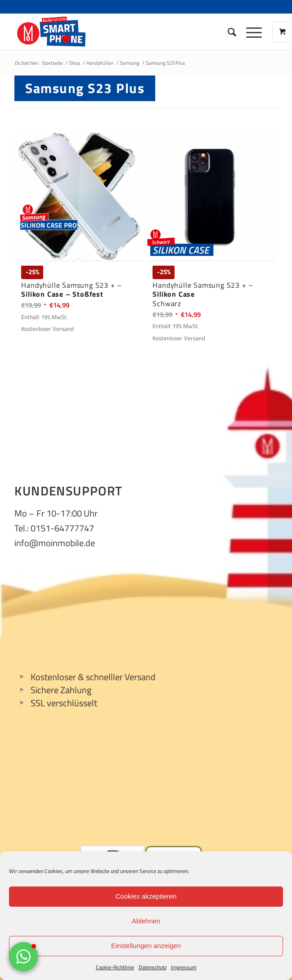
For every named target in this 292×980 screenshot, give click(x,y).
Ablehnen (146, 921)
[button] (23, 957)
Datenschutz (153, 967)
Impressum (184, 967)
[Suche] (228, 32)
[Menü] (249, 32)
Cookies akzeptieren (146, 896)
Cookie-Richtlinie (115, 967)
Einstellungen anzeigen (146, 946)
